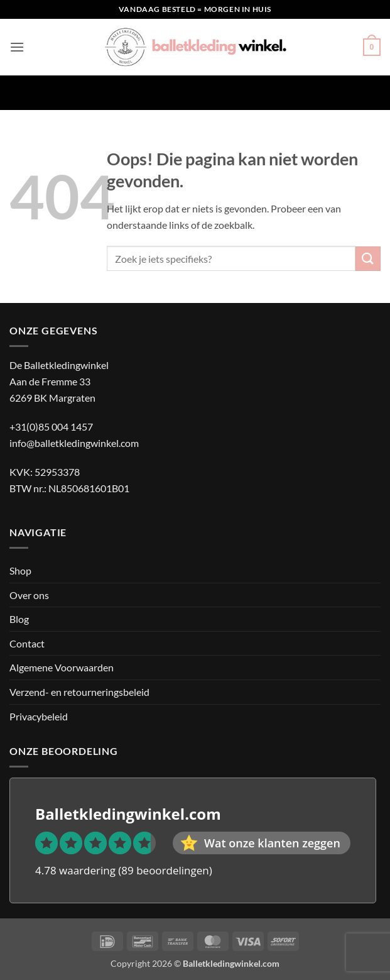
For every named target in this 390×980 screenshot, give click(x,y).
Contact (27, 643)
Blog (19, 619)
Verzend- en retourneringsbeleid (79, 692)
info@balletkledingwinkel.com (74, 443)
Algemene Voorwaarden (62, 667)
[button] (17, 47)
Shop (20, 570)
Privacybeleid (39, 716)
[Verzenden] (368, 259)
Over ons (29, 595)
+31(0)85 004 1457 (51, 427)
